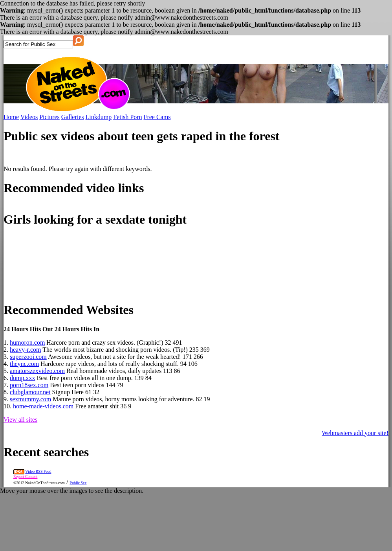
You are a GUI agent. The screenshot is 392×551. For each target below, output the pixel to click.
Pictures (49, 117)
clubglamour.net (30, 392)
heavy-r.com (26, 350)
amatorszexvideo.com (37, 371)
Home (11, 117)
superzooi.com (28, 357)
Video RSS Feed (38, 471)
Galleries (73, 117)
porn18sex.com (29, 385)
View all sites (20, 420)
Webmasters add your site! (355, 433)
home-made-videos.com (43, 406)
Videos (29, 117)
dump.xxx (22, 378)
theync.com (24, 364)
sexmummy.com (30, 399)
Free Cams (157, 117)
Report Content (25, 477)
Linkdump (99, 117)
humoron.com (27, 343)
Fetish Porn (127, 117)
